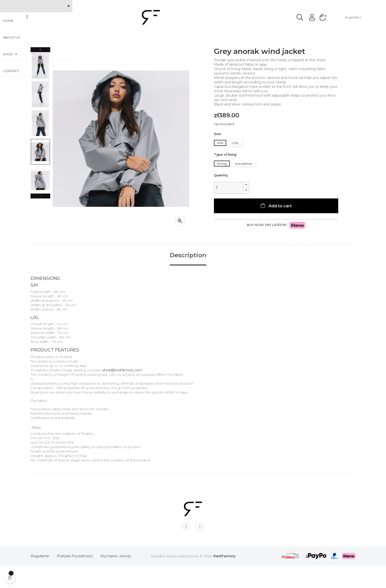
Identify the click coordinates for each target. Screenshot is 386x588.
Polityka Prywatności (75, 578)
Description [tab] (188, 278)
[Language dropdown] (353, 17)
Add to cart (280, 228)
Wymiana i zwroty (116, 578)
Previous (40, 218)
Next (40, 72)
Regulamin (40, 578)
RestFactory (225, 578)
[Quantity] (229, 210)
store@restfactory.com (122, 392)
